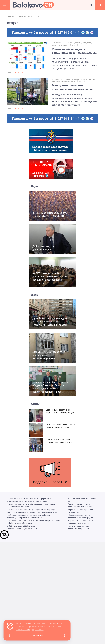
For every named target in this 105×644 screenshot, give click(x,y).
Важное (72, 43)
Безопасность (72, 79)
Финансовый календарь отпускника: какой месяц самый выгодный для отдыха (74, 51)
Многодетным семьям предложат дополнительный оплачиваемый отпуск (72, 87)
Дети (92, 79)
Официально (57, 45)
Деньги (83, 43)
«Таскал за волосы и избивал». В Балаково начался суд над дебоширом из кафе (60, 427)
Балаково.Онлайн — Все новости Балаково (33, 5)
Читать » (18, 72)
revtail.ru (34, 529)
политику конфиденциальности (30, 630)
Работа (65, 45)
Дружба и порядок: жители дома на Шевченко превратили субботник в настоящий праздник (51, 322)
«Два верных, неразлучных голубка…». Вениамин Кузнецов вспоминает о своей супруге (60, 412)
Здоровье (56, 81)
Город (78, 43)
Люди (89, 43)
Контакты (31, 526)
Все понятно (37, 636)
